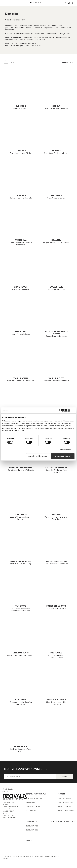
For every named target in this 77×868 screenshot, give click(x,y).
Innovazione (31, 803)
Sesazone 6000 (32, 811)
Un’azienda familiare (33, 807)
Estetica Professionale (36, 794)
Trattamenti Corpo (33, 830)
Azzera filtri (68, 62)
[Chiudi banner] (74, 410)
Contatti (30, 840)
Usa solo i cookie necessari (38, 456)
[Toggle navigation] (5, 3)
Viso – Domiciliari (64, 799)
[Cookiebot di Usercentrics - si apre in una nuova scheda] (61, 410)
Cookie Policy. (19, 431)
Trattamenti (31, 821)
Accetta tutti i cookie (63, 456)
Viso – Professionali (65, 803)
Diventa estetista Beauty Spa (63, 821)
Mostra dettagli (65, 450)
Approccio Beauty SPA (34, 799)
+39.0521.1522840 (9, 815)
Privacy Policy (39, 856)
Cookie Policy (29, 856)
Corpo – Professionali (66, 811)
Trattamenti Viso (32, 826)
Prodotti (62, 794)
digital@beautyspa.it (9, 818)
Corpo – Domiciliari (65, 807)
